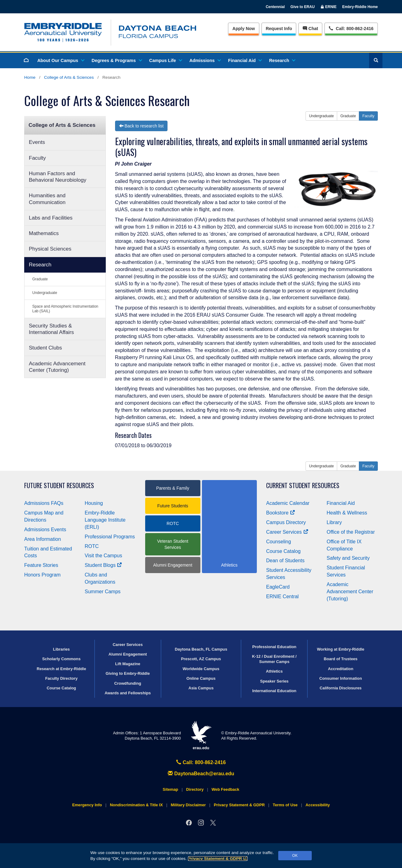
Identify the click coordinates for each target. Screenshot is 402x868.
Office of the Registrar (351, 532)
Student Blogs (103, 565)
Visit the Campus (103, 556)
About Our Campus (60, 60)
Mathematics (44, 233)
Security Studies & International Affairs (51, 329)
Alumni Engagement (173, 565)
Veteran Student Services (173, 544)
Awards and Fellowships (128, 693)
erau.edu (201, 735)
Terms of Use (285, 805)
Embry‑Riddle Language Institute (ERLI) (105, 520)
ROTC (92, 546)
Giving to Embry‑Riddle (128, 673)
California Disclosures (341, 688)
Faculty (37, 158)
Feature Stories (41, 565)
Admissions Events (45, 530)
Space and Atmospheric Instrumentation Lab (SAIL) (65, 309)
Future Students (173, 506)
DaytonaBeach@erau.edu (201, 774)
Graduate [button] (348, 116)
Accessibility (318, 805)
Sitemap (171, 789)
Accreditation (341, 669)
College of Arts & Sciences (69, 77)
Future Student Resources (59, 485)
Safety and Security (348, 558)
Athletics (274, 671)
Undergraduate (45, 293)
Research (282, 60)
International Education (274, 691)
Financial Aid (245, 60)
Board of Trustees (341, 659)
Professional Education (274, 647)
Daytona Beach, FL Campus (201, 649)
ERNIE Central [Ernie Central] (282, 596)
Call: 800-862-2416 (201, 762)
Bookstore (281, 513)
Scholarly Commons (61, 659)
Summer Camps (103, 592)
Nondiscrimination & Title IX (136, 805)
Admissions (205, 60)
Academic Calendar (288, 503)
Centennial (275, 7)
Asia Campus (201, 688)
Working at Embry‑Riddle (341, 649)
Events (37, 142)
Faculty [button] (368, 116)
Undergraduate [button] (321, 116)
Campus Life (165, 60)
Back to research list (141, 126)
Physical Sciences (50, 249)
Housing (94, 503)
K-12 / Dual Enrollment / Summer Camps (274, 659)
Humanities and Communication (47, 199)
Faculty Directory (62, 678)
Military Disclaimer (188, 805)
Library (334, 522)
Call (351, 28)
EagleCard (278, 587)
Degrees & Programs (116, 60)
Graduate (40, 279)
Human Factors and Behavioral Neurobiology (58, 177)
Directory (195, 789)
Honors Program (42, 575)
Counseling (279, 542)
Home (30, 77)
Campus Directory (286, 522)
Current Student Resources (303, 485)
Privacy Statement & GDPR (218, 859)
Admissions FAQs (44, 503)
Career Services (287, 532)
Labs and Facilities (51, 218)
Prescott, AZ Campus (201, 659)
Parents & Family (173, 488)
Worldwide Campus (201, 669)
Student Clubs (45, 348)
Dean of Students (285, 561)
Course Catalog (283, 551)
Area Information (42, 539)
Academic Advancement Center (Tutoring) (57, 367)
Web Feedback (225, 789)
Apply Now (243, 29)
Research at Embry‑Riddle (61, 669)
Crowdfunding (128, 683)
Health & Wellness (347, 513)
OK (295, 856)
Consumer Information (340, 678)
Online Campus (201, 678)
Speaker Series (274, 681)
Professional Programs (110, 537)
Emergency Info (87, 805)
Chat (310, 29)
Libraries (61, 649)
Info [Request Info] (279, 29)
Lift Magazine (128, 664)
